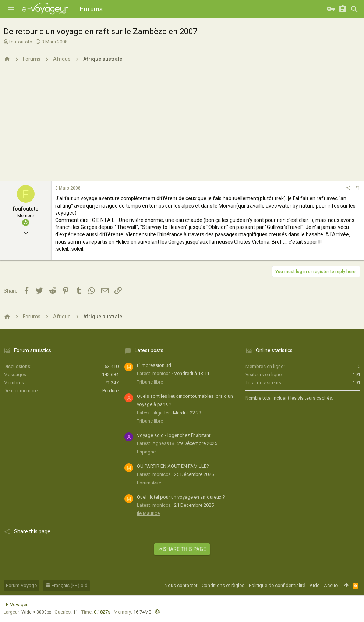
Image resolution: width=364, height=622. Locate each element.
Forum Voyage (21, 585)
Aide (314, 585)
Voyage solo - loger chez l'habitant (174, 435)
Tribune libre (150, 382)
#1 (358, 188)
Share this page (182, 549)
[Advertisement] (182, 126)
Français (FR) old (67, 585)
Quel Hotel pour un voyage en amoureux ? (181, 497)
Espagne (146, 452)
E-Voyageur (18, 605)
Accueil (332, 585)
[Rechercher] (354, 9)
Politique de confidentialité (277, 585)
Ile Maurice (148, 513)
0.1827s (102, 612)
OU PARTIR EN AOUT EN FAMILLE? (173, 466)
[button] (11, 9)
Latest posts (149, 350)
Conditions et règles (223, 585)
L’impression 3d (154, 365)
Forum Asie (149, 483)
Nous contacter (181, 585)
